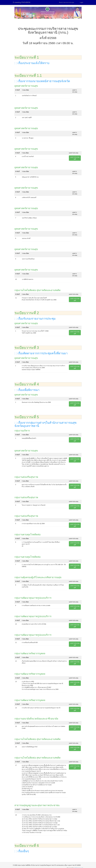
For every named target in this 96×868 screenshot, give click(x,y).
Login (81, 2)
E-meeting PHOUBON (22, 2)
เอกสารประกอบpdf (75, 158)
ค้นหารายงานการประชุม (66, 2)
